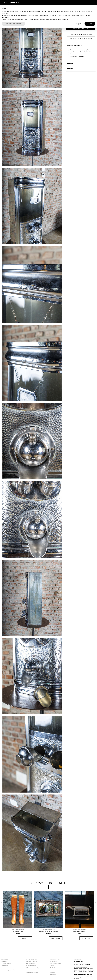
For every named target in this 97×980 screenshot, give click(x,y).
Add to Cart (81, 28)
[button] (94, 3)
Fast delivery (5, 966)
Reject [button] (79, 24)
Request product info (81, 39)
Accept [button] (90, 24)
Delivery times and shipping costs (35, 968)
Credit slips (53, 968)
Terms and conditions (31, 961)
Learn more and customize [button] (13, 24)
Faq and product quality (32, 972)
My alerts (52, 976)
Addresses (53, 970)
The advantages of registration (10, 970)
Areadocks (4, 961)
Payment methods (31, 966)
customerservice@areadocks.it (83, 968)
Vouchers (52, 972)
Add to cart (25, 938)
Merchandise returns (55, 964)
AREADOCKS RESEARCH (18, 930)
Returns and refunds (31, 970)
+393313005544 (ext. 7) (85, 964)
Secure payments (6, 968)
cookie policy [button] (5, 13)
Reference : (69, 45)
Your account (55, 959)
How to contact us (31, 964)
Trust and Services (6, 964)
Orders (52, 966)
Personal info (53, 961)
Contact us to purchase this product (81, 35)
